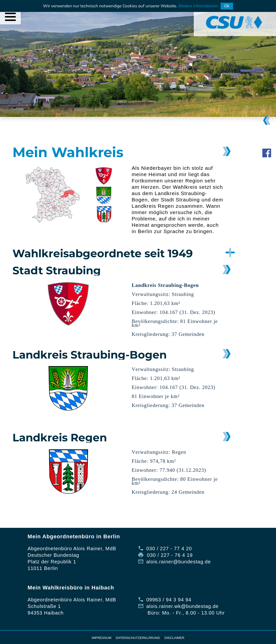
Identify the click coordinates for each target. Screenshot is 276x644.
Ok (227, 6)
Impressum (102, 638)
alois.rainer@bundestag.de (178, 562)
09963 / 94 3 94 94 (169, 600)
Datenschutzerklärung (138, 638)
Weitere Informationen (198, 6)
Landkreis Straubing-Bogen (90, 355)
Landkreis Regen (60, 437)
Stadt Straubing (57, 270)
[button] (112, 253)
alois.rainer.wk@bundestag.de (182, 606)
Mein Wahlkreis (68, 152)
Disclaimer (174, 638)
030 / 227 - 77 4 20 (169, 549)
